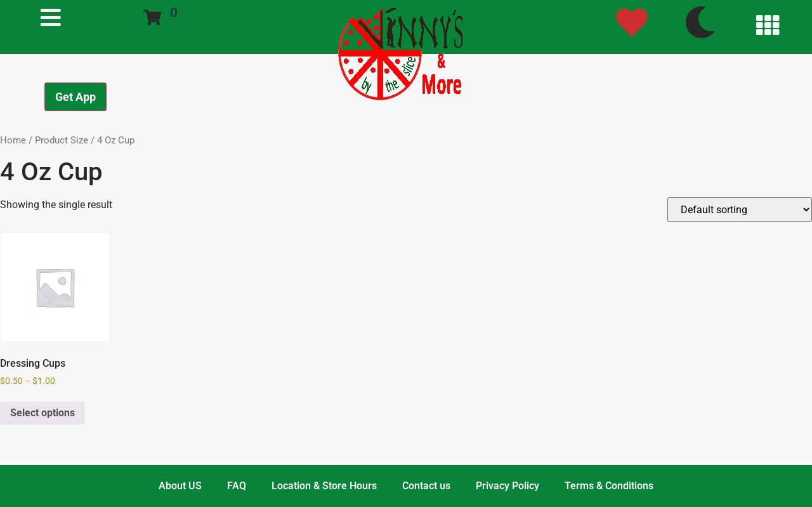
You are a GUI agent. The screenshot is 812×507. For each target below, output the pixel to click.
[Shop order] (740, 210)
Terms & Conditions (609, 486)
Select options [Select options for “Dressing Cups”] (43, 413)
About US (180, 486)
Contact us (426, 486)
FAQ (237, 486)
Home (13, 140)
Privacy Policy (507, 486)
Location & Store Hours (324, 486)
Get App (75, 97)
